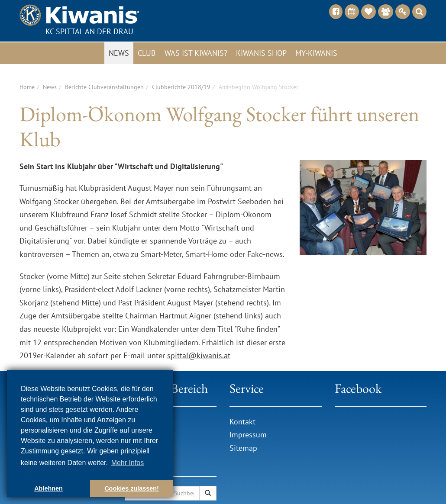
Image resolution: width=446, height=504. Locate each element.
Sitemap (243, 448)
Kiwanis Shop (261, 53)
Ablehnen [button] (48, 488)
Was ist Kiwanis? (196, 53)
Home (27, 87)
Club (147, 53)
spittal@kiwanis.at (199, 355)
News (119, 53)
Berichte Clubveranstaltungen (104, 87)
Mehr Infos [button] (128, 463)
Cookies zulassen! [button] (132, 488)
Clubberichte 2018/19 (181, 87)
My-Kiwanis (316, 53)
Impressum (248, 435)
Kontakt (242, 422)
